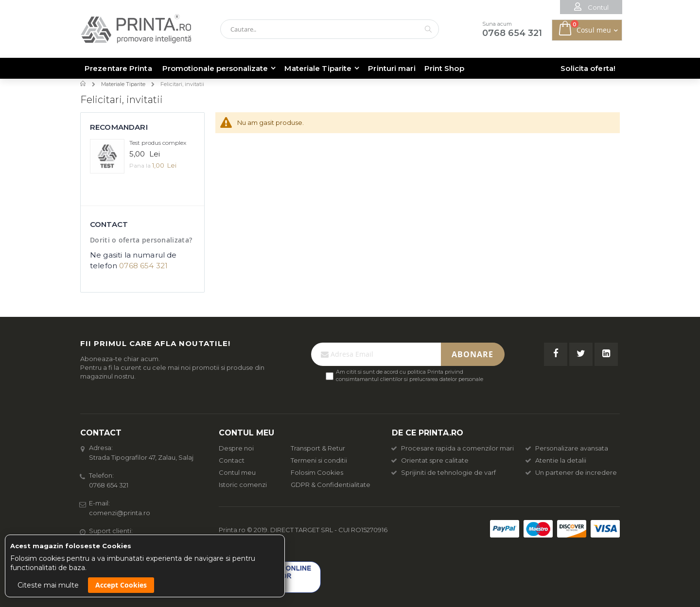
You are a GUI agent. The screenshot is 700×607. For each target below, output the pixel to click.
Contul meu (237, 472)
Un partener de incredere (571, 472)
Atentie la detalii (556, 460)
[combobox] (330, 29)
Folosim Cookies (317, 472)
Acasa (84, 84)
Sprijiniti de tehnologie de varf (444, 472)
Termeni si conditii (319, 460)
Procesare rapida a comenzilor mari (453, 448)
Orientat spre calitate (430, 460)
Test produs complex (158, 143)
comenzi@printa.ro (120, 513)
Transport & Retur (318, 448)
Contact (232, 460)
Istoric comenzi (243, 485)
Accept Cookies (121, 585)
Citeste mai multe (48, 585)
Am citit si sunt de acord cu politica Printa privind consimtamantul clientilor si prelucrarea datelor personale (410, 375)
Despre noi (236, 448)
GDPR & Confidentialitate (331, 485)
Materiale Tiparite (123, 84)
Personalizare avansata (567, 448)
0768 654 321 (143, 266)
